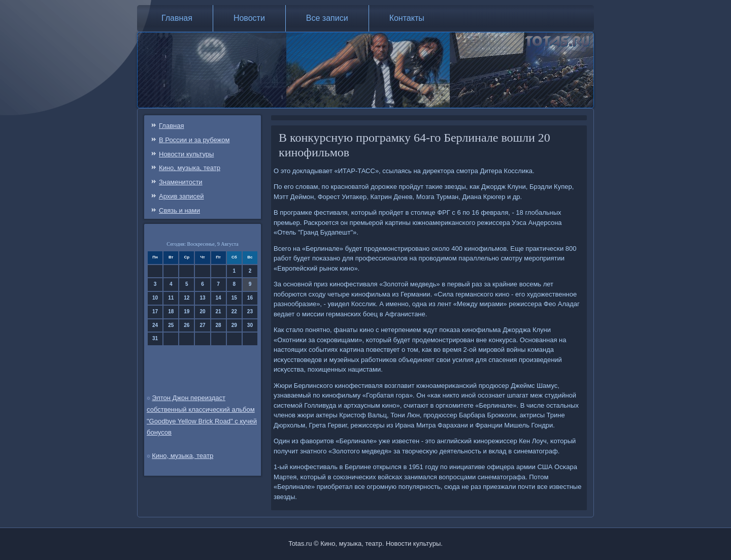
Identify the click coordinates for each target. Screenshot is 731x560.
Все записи (327, 18)
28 (219, 325)
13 (202, 298)
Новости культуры (186, 154)
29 (234, 325)
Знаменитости (181, 182)
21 (219, 311)
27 (202, 325)
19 (187, 311)
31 (155, 338)
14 (219, 298)
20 (202, 311)
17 (155, 311)
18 (171, 311)
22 (234, 311)
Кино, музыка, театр (190, 168)
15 (234, 298)
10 (155, 298)
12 (187, 298)
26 (187, 325)
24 (155, 325)
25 (171, 325)
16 (250, 298)
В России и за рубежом (194, 140)
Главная (177, 18)
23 (250, 311)
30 (250, 325)
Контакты (407, 18)
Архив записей (181, 196)
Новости (249, 18)
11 (171, 298)
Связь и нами (179, 210)
